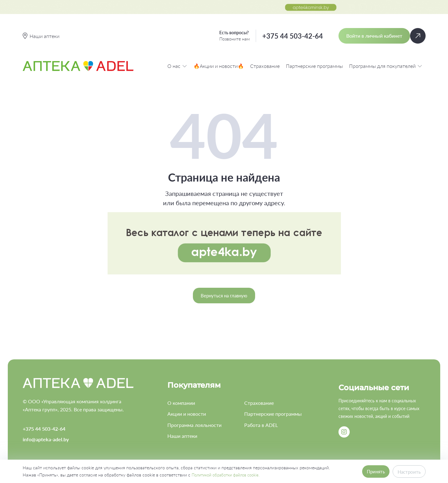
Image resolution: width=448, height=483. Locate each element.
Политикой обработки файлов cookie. (229, 475)
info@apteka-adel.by (46, 439)
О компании (181, 403)
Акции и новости (187, 414)
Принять (373, 471)
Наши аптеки (182, 436)
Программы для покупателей (386, 66)
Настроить (408, 472)
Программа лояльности (194, 425)
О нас (177, 66)
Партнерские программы (314, 66)
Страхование (265, 66)
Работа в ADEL (261, 425)
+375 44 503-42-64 (293, 36)
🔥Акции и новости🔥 (219, 66)
